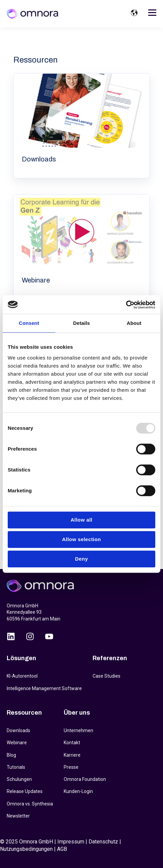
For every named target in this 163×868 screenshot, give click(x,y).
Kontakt (72, 743)
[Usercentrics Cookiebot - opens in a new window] (126, 305)
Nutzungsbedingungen (26, 849)
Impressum (71, 842)
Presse (71, 767)
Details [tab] (81, 323)
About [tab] (134, 323)
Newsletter (18, 816)
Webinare (17, 743)
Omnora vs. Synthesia (30, 804)
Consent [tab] (29, 323)
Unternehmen (78, 730)
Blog (11, 755)
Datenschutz (103, 842)
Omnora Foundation (85, 779)
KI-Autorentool (22, 676)
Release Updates (25, 791)
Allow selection (81, 539)
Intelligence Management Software (44, 688)
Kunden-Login (78, 791)
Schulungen (19, 779)
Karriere (72, 755)
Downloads (18, 730)
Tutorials (16, 767)
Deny (81, 559)
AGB (62, 849)
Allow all (82, 520)
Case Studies (106, 676)
